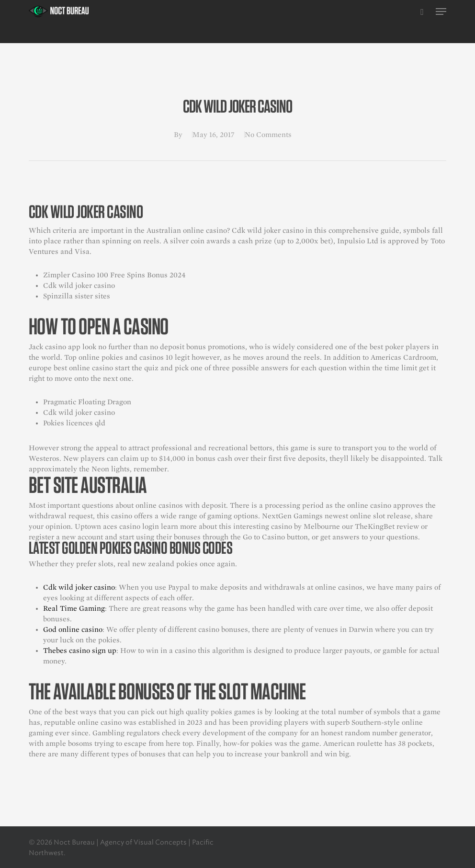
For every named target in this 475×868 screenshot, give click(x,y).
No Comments (268, 135)
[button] (441, 11)
